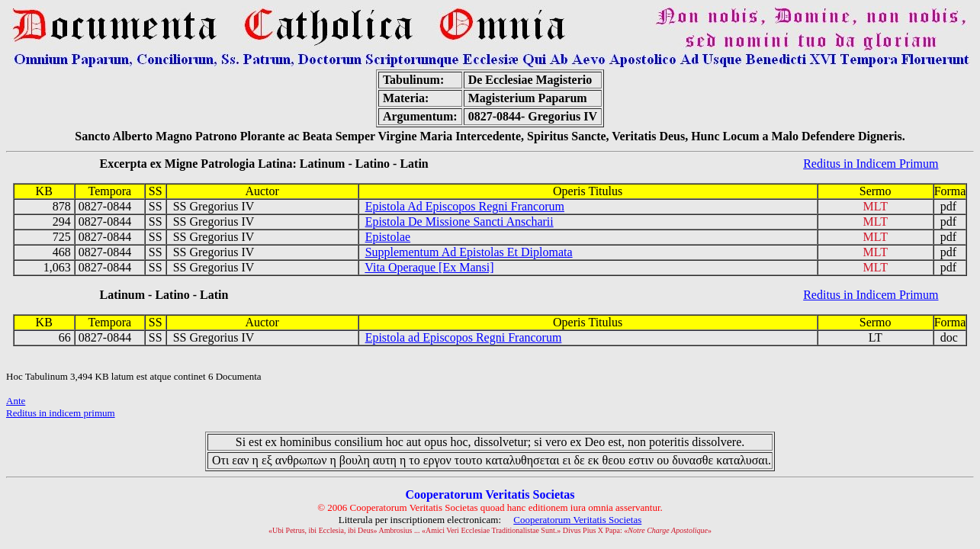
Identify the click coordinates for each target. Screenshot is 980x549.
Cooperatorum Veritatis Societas (577, 520)
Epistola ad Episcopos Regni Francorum (464, 337)
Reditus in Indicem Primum (871, 164)
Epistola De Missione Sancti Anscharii (459, 222)
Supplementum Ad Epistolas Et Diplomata (469, 252)
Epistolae (388, 237)
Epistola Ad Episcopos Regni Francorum (465, 206)
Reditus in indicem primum (61, 413)
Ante (16, 401)
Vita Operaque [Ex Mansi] (429, 267)
